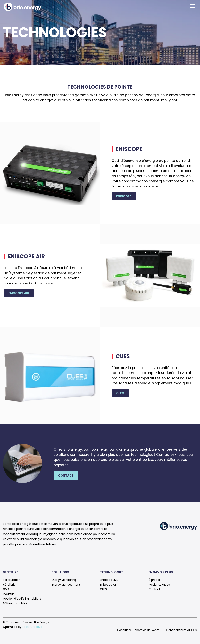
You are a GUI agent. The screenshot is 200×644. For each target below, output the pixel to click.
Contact (66, 476)
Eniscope (124, 196)
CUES (120, 393)
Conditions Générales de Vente (138, 630)
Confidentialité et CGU (182, 630)
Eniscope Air (19, 293)
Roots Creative (32, 627)
